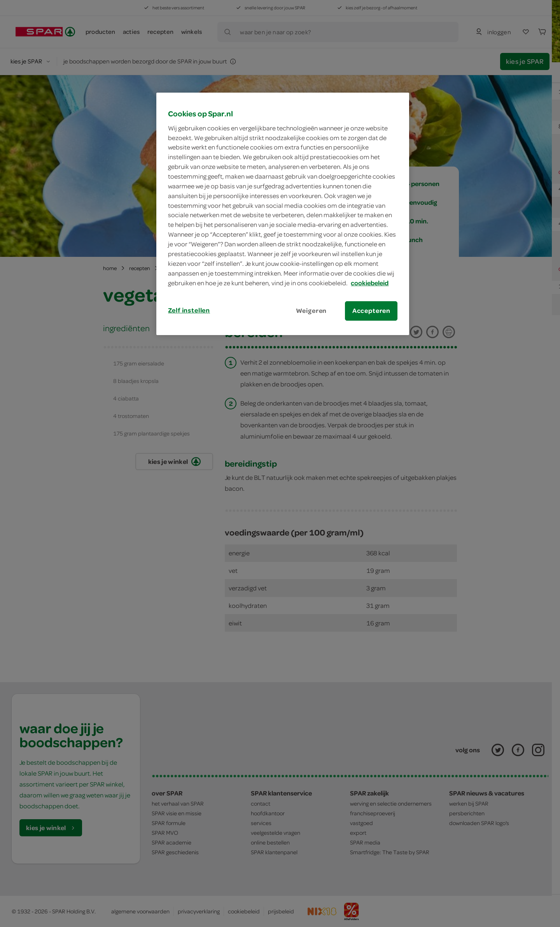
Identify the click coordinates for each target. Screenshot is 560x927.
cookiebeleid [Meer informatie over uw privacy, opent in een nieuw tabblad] (370, 283)
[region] (283, 214)
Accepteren (371, 311)
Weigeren (311, 311)
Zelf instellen (189, 310)
